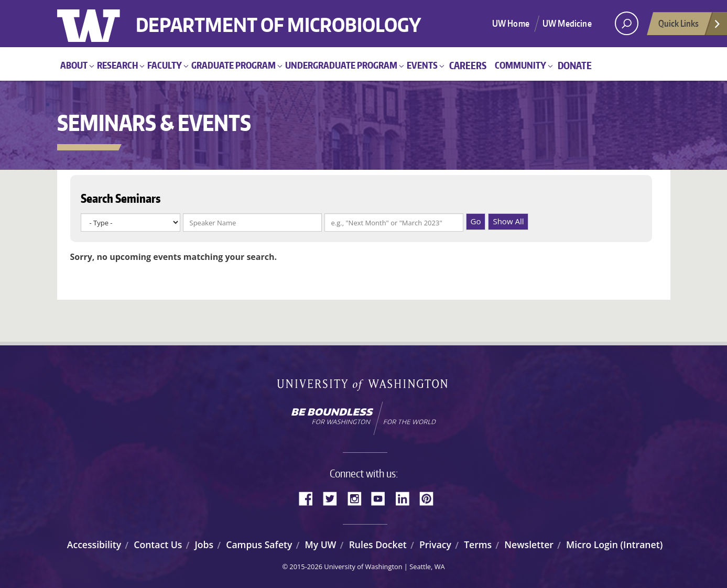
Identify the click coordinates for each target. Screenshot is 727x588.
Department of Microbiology (279, 17)
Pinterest (430, 497)
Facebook (310, 497)
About (74, 65)
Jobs (204, 545)
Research (117, 65)
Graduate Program (234, 65)
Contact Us (158, 545)
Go (476, 221)
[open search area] (627, 23)
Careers (468, 65)
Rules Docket (378, 545)
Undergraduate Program (341, 65)
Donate (575, 65)
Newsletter (529, 545)
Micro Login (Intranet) (614, 545)
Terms (478, 545)
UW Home (511, 23)
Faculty (165, 65)
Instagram (358, 497)
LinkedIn (406, 497)
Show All (508, 221)
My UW (321, 545)
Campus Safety (259, 545)
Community (520, 65)
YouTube (382, 497)
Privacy (435, 545)
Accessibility (94, 545)
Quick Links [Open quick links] (690, 26)
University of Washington (100, 24)
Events (422, 65)
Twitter (334, 497)
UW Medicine (567, 23)
